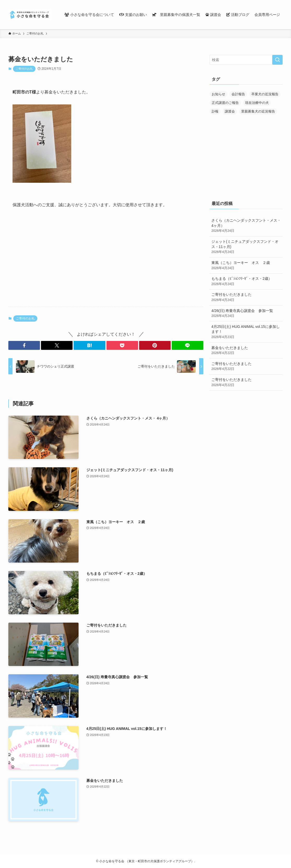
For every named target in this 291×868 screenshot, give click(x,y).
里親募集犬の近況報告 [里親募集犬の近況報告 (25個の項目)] (258, 111)
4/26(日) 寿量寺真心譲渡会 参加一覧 (246, 314)
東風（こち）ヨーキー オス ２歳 (246, 265)
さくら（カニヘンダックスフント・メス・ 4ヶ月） (246, 226)
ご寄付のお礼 (24, 69)
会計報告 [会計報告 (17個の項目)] (238, 94)
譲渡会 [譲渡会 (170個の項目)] (230, 111)
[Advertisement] (106, 262)
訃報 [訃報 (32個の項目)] (215, 111)
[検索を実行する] (277, 60)
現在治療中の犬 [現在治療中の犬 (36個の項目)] (257, 103)
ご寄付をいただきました (246, 297)
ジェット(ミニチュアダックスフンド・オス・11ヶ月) (246, 247)
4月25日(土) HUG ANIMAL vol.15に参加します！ (246, 332)
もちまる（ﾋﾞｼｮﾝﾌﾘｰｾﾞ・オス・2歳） (246, 281)
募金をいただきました (246, 351)
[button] (24, 345)
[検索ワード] (246, 60)
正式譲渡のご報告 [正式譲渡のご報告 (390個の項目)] (225, 103)
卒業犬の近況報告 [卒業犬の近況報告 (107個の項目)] (265, 94)
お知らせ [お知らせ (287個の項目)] (218, 94)
